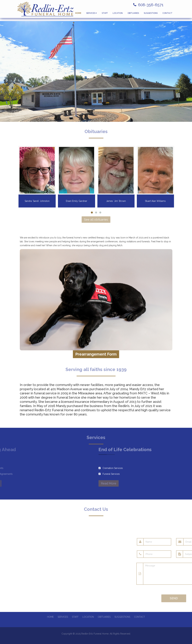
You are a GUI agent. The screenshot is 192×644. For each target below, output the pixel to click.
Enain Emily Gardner (77, 201)
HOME (78, 15)
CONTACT (167, 15)
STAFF (105, 15)
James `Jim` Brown (116, 201)
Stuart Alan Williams (155, 201)
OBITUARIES (133, 15)
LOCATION (118, 15)
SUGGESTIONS (151, 15)
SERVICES (92, 15)
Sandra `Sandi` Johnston (37, 201)
